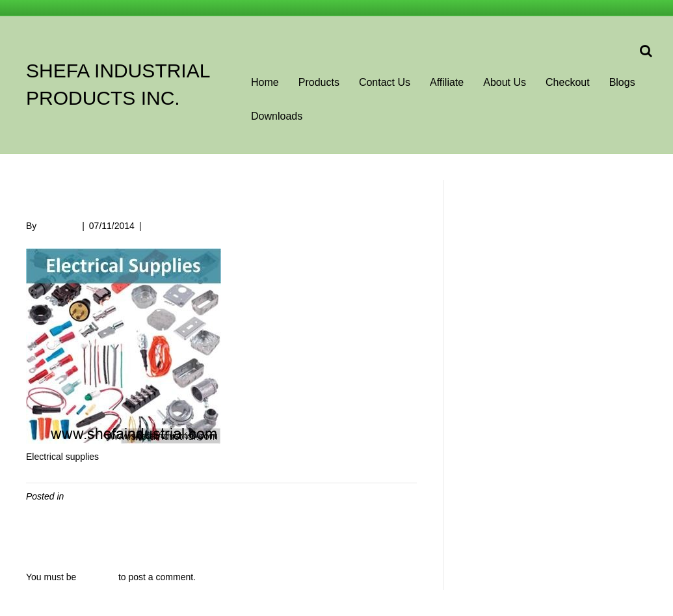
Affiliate (447, 82)
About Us (505, 82)
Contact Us (385, 82)
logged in (97, 577)
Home (265, 82)
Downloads (277, 116)
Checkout (568, 82)
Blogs (622, 82)
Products (319, 82)
